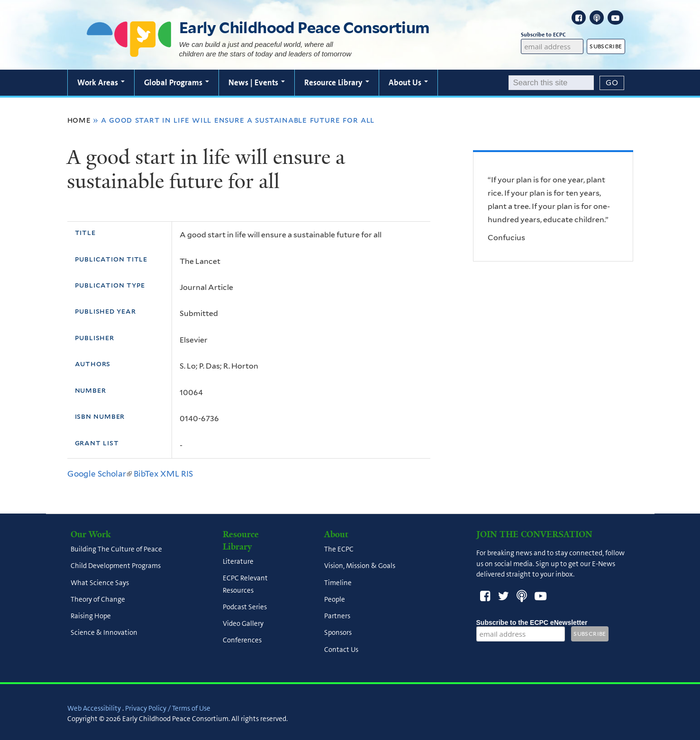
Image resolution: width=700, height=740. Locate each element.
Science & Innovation (104, 633)
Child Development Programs (116, 566)
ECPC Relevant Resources (245, 584)
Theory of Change (98, 599)
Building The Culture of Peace (116, 550)
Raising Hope (91, 616)
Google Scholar (100, 474)
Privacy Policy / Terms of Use (168, 708)
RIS (187, 474)
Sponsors (338, 633)
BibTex (146, 474)
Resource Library (337, 82)
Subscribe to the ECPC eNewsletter (532, 623)
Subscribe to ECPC (552, 35)
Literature (238, 562)
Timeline (338, 583)
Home (79, 120)
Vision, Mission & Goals (360, 566)
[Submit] (612, 83)
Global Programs (177, 82)
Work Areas (101, 82)
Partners (337, 616)
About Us (408, 82)
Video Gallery (243, 624)
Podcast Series (245, 607)
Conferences (242, 641)
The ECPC (339, 550)
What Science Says (100, 583)
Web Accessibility (94, 708)
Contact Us (341, 650)
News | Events (257, 82)
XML (170, 474)
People (335, 599)
